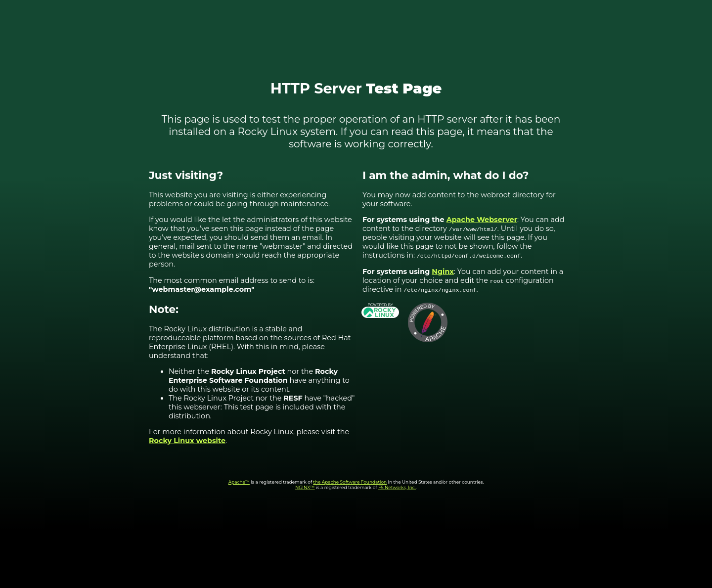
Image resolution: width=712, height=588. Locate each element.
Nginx (443, 271)
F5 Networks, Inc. (397, 487)
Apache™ (239, 482)
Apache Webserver (482, 220)
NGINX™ (305, 487)
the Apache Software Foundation (350, 482)
